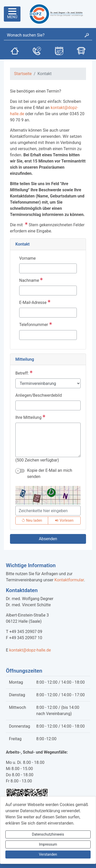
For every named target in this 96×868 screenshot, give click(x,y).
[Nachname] (48, 291)
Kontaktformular (69, 580)
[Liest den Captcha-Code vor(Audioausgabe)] (64, 521)
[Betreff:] (48, 383)
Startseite (23, 74)
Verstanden (48, 854)
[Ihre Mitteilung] (48, 440)
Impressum (48, 844)
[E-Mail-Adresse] (48, 313)
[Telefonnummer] (48, 335)
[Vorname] (48, 268)
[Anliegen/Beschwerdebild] (48, 405)
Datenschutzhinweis (48, 834)
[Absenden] (48, 539)
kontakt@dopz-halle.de (30, 650)
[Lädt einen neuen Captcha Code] (32, 521)
